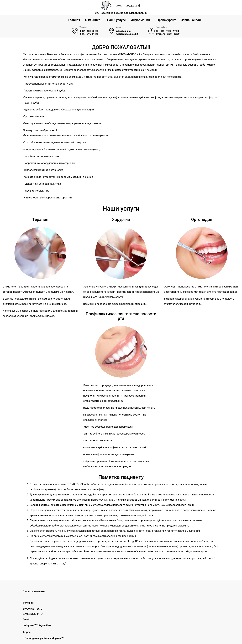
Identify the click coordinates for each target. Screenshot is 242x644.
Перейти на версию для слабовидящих (123, 13)
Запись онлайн (192, 20)
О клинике (94, 20)
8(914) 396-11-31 (89, 34)
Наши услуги (116, 20)
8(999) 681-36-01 (89, 31)
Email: (27, 619)
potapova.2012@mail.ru (37, 625)
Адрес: (27, 632)
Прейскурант (166, 20)
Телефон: (28, 603)
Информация (141, 20)
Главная (74, 20)
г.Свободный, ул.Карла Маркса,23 (44, 638)
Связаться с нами (34, 592)
